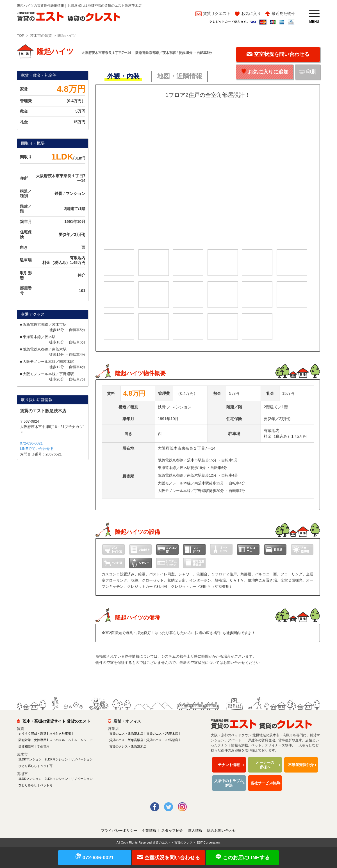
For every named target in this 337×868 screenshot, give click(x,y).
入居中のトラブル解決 (229, 783)
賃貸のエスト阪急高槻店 (126, 740)
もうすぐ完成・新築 (32, 733)
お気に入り (251, 13)
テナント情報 (229, 765)
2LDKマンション (56, 759)
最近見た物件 (283, 13)
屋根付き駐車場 (60, 733)
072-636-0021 (31, 443)
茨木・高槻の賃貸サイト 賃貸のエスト (56, 721)
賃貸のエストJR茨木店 (162, 733)
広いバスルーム (60, 740)
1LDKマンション (30, 759)
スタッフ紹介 (172, 831)
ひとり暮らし (28, 766)
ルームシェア (83, 740)
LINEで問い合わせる (37, 449)
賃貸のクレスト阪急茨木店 (128, 746)
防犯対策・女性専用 (32, 740)
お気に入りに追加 (268, 72)
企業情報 (149, 831)
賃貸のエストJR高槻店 (162, 740)
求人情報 (195, 831)
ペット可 (46, 766)
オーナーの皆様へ (265, 765)
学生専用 (43, 746)
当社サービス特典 (265, 783)
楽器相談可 (26, 746)
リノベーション (82, 759)
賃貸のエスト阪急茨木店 (126, 733)
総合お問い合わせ (222, 831)
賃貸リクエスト (216, 13)
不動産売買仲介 (301, 765)
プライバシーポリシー (119, 831)
